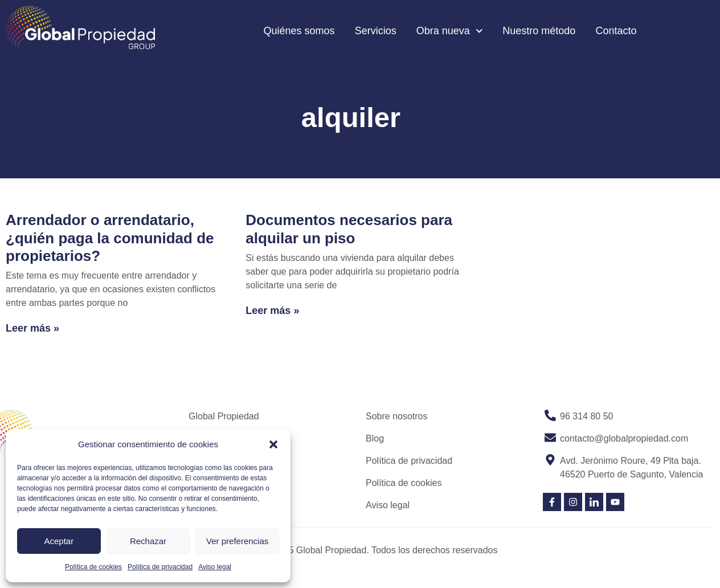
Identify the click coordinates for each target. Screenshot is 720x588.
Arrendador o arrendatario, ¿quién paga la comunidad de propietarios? (110, 238)
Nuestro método (539, 31)
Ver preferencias (237, 541)
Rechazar (148, 541)
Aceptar (59, 541)
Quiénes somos (299, 31)
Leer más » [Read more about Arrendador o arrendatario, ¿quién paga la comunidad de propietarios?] (32, 328)
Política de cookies (93, 567)
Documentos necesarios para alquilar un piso (349, 229)
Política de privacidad (160, 567)
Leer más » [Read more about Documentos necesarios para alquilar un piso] (272, 311)
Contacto (616, 31)
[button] (273, 444)
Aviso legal (215, 567)
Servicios (376, 31)
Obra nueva (450, 31)
